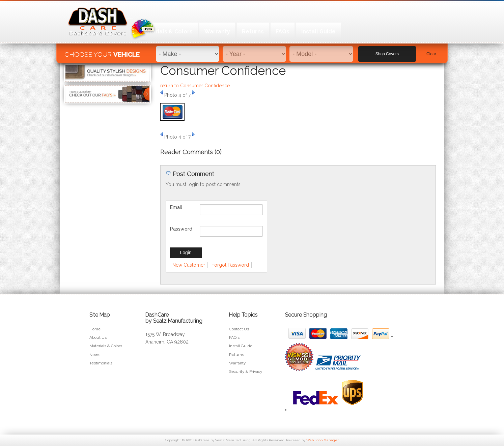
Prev (161, 92)
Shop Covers (387, 51)
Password (181, 229)
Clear (431, 51)
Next (193, 92)
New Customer (189, 265)
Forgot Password (230, 265)
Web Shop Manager (322, 440)
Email (176, 207)
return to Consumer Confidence (195, 86)
